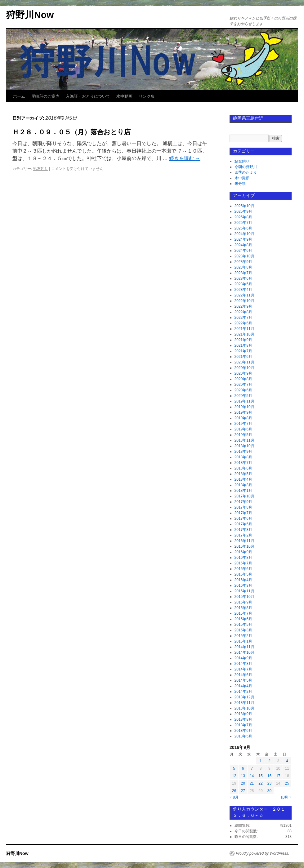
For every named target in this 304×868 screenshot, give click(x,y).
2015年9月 (243, 602)
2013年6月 (243, 731)
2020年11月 (244, 362)
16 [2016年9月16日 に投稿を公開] (269, 776)
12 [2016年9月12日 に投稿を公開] (234, 776)
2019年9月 (243, 412)
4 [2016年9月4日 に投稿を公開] (287, 761)
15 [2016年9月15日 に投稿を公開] (260, 776)
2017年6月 (243, 519)
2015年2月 (243, 636)
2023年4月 (243, 290)
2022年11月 (244, 295)
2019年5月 (243, 435)
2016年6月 (243, 569)
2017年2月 (243, 535)
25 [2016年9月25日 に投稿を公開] (287, 783)
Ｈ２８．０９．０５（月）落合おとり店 (72, 132)
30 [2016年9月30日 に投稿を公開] (269, 791)
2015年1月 (243, 641)
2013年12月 (244, 697)
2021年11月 (244, 329)
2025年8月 (243, 217)
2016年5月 (243, 574)
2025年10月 (244, 206)
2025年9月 (243, 211)
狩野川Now (30, 15)
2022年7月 (243, 318)
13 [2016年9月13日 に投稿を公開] (243, 776)
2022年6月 (243, 323)
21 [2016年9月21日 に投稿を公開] (252, 783)
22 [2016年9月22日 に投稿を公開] (260, 783)
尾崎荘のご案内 (45, 96)
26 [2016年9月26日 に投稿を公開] (234, 791)
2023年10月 (244, 256)
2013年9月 (243, 714)
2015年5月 (243, 625)
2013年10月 (244, 708)
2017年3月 (243, 530)
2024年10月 (244, 234)
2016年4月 (243, 580)
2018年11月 (244, 440)
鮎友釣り (41, 169)
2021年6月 (243, 357)
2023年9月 (243, 262)
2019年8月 (243, 418)
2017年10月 (244, 496)
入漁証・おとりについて (88, 96)
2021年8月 (243, 345)
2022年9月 (243, 306)
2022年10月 (244, 301)
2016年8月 (243, 558)
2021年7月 (243, 351)
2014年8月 (243, 664)
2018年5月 (243, 474)
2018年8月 (243, 457)
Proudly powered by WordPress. (262, 853)
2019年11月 (244, 401)
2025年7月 (243, 223)
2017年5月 (243, 524)
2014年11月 (244, 647)
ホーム (19, 96)
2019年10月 (244, 407)
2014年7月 (243, 669)
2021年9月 (243, 340)
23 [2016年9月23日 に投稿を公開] (269, 783)
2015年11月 (244, 591)
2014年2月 (243, 692)
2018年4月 (243, 479)
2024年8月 (243, 245)
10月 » (286, 797)
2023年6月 (243, 278)
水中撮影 (242, 178)
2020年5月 (243, 396)
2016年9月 (243, 552)
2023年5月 (243, 284)
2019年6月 (243, 429)
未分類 (240, 184)
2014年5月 (243, 680)
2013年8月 (243, 719)
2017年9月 (243, 502)
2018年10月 (244, 446)
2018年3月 (243, 485)
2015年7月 (243, 613)
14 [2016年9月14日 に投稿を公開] (252, 776)
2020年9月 (243, 373)
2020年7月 (243, 385)
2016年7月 (243, 563)
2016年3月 (243, 585)
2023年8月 (243, 267)
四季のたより (246, 172)
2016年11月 (244, 541)
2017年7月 (243, 513)
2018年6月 (243, 468)
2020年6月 (243, 390)
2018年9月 (243, 452)
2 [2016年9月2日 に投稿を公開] (269, 761)
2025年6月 (243, 228)
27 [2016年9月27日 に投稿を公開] (243, 791)
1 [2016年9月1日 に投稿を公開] (261, 761)
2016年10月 (244, 546)
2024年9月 (243, 239)
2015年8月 (243, 608)
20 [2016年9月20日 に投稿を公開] (243, 783)
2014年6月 (243, 675)
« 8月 (234, 797)
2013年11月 (244, 703)
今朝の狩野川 (246, 167)
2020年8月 (243, 379)
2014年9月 (243, 658)
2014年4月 (243, 686)
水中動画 (124, 96)
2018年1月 (243, 491)
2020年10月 (244, 368)
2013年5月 (243, 736)
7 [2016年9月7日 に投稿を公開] (252, 768)
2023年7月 (243, 273)
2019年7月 (243, 424)
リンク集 (147, 96)
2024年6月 (243, 251)
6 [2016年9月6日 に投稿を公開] (243, 768)
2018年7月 (243, 463)
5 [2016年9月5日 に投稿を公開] (234, 768)
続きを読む (185, 158)
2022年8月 (243, 312)
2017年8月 (243, 507)
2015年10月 (244, 597)
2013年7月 (243, 725)
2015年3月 (243, 630)
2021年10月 (244, 334)
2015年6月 (243, 619)
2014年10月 (244, 652)
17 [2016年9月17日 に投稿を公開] (278, 776)
